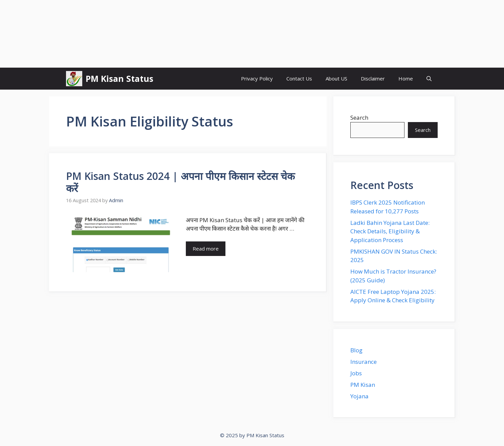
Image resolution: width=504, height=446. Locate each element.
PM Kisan (363, 385)
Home (406, 78)
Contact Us (299, 78)
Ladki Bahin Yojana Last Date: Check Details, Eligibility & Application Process (390, 231)
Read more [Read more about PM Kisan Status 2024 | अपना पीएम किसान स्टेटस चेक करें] (206, 249)
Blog (356, 350)
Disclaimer (373, 78)
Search (359, 118)
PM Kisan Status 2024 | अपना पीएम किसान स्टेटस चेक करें (180, 182)
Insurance (364, 362)
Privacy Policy (257, 78)
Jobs (356, 373)
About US (336, 78)
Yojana (359, 396)
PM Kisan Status (119, 78)
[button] (429, 79)
